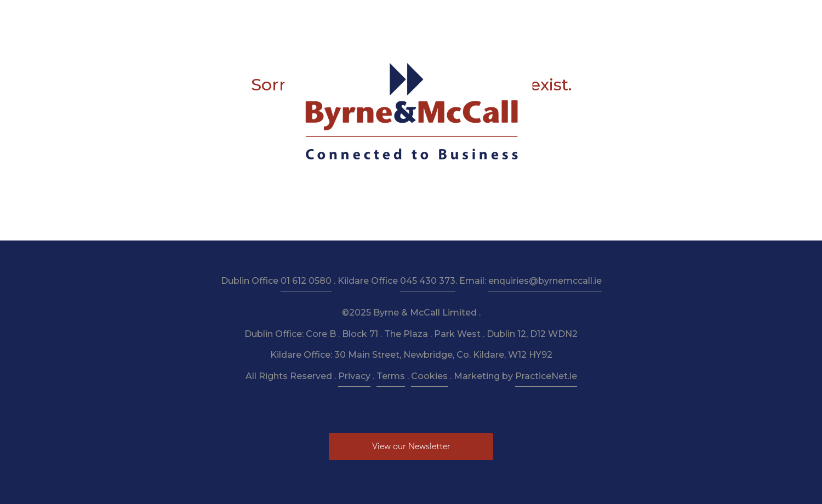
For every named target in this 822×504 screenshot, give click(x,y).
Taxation (345, 17)
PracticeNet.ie (546, 376)
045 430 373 (428, 281)
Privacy (354, 376)
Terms (391, 376)
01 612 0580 (306, 281)
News (545, 17)
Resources (397, 17)
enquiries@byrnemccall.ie (545, 281)
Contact (617, 17)
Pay (578, 17)
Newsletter (453, 17)
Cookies (429, 376)
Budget (504, 17)
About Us (247, 17)
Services (297, 17)
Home (201, 17)
